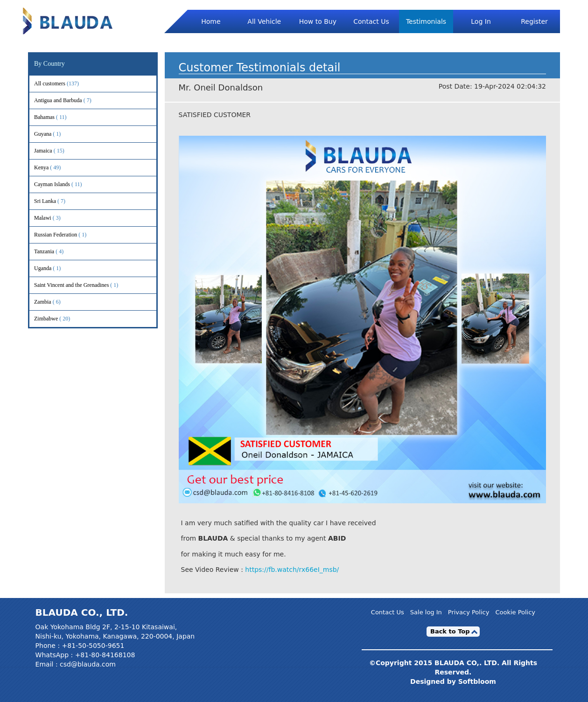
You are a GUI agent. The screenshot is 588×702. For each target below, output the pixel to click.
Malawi (55, 218)
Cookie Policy (515, 612)
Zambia (55, 302)
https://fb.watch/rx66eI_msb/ (292, 570)
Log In (481, 21)
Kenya (54, 168)
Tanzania (56, 252)
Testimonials (426, 21)
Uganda (55, 268)
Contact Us (371, 21)
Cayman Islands (64, 184)
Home (211, 21)
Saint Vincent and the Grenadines (84, 285)
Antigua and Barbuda (70, 101)
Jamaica (56, 151)
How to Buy (318, 21)
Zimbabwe (58, 319)
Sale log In (426, 612)
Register (534, 21)
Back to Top (450, 631)
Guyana (55, 134)
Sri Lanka (57, 201)
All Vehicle (264, 21)
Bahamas (57, 117)
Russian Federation (68, 235)
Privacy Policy (469, 612)
